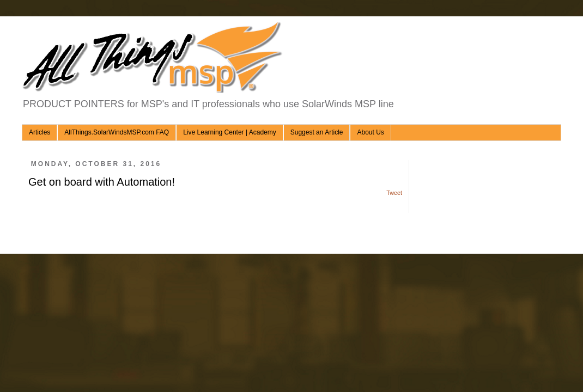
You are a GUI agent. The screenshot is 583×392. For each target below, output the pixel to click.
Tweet (394, 193)
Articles (40, 132)
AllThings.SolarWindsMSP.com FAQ (117, 132)
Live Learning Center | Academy (230, 132)
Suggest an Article (317, 132)
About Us (370, 132)
